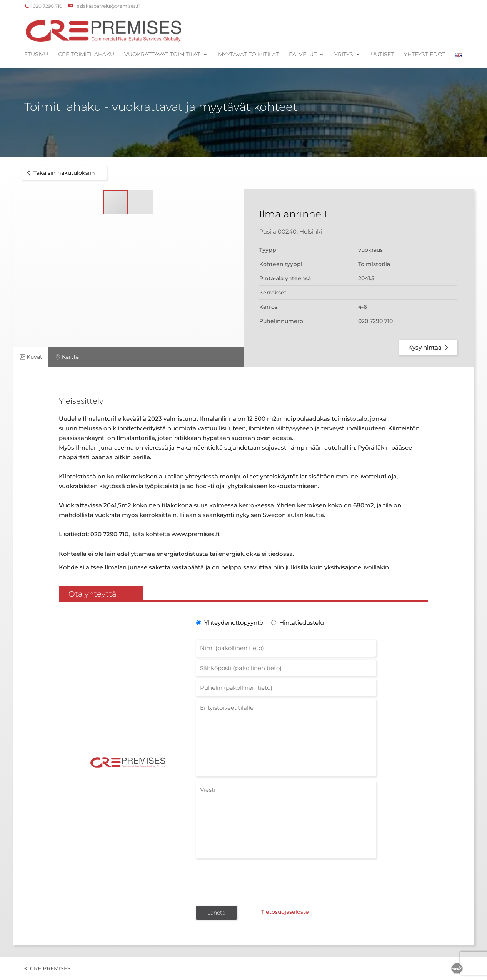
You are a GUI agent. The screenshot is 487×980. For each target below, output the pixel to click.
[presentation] (254, 881)
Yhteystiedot (425, 55)
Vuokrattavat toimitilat (162, 55)
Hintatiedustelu (302, 623)
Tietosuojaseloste (285, 912)
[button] (141, 202)
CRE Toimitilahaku (86, 55)
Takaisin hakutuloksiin (60, 173)
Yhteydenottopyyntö (233, 623)
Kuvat (30, 357)
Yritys (344, 55)
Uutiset (382, 55)
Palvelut (303, 55)
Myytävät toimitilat (249, 55)
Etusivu (36, 55)
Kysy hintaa (429, 348)
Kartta (66, 357)
